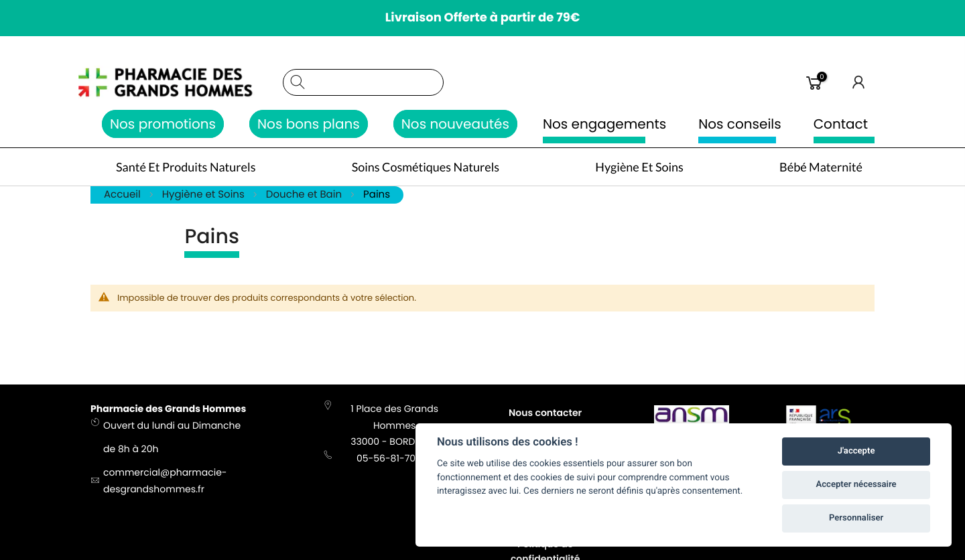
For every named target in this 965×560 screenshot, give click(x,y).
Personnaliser (856, 518)
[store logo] (180, 82)
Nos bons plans (309, 124)
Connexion (859, 82)
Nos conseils (740, 124)
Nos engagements (604, 124)
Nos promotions (163, 124)
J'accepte (856, 451)
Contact (841, 124)
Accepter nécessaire (856, 485)
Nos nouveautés (455, 124)
